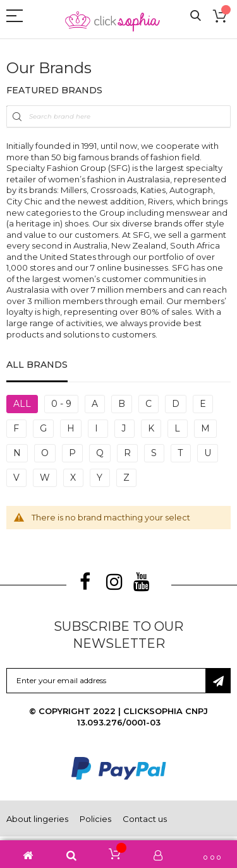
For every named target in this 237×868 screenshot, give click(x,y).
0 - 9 (61, 404)
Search (196, 16)
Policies (95, 819)
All (22, 404)
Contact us (145, 819)
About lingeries (37, 819)
